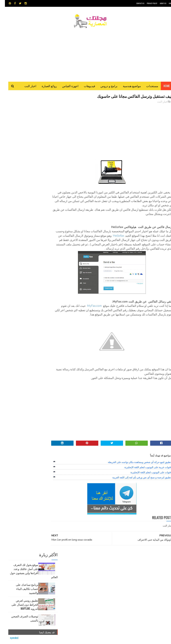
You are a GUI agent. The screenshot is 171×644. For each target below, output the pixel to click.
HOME (166, 3)
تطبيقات (69, 568)
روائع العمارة (44, 87)
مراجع (68, 574)
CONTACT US (135, 3)
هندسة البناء (74, 580)
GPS (108, 562)
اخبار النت (25, 87)
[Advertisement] (86, 53)
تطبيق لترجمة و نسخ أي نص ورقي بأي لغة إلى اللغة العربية (137, 483)
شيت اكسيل (79, 574)
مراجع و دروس (104, 580)
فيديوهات (85, 87)
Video (89, 562)
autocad (77, 562)
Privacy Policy (147, 3)
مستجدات (147, 87)
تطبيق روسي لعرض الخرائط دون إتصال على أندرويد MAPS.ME (20, 150)
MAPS (99, 562)
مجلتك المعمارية (148, 640)
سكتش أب (92, 574)
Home (162, 87)
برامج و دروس (104, 87)
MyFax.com (90, 311)
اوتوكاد (93, 568)
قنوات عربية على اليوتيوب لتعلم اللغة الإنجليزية (143, 473)
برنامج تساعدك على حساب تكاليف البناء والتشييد (22, 134)
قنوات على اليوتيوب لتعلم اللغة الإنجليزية (146, 478)
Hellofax (104, 237)
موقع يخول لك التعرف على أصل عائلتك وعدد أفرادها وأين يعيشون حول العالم (29, 116)
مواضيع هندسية (127, 87)
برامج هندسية (81, 568)
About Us (158, 3)
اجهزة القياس (65, 87)
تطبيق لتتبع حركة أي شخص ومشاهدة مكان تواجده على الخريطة (134, 467)
